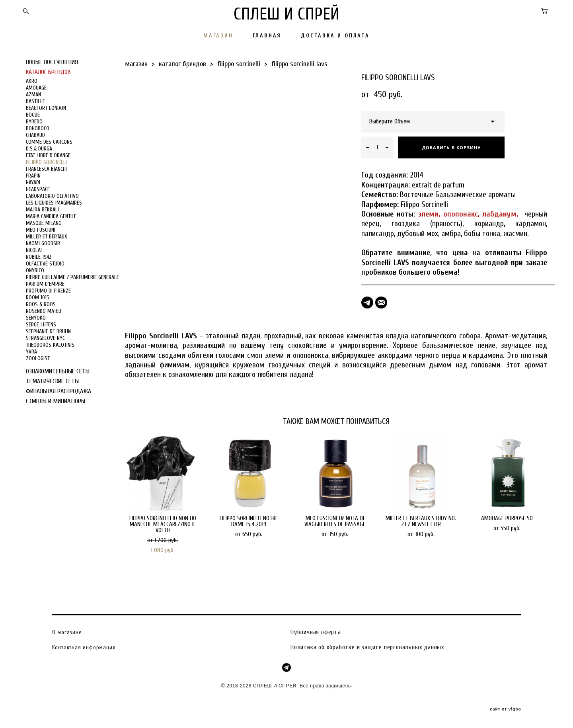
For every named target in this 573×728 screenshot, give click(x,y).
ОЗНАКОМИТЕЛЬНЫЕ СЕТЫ (58, 371)
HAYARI (33, 182)
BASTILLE (35, 101)
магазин (136, 64)
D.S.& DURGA (39, 149)
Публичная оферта (316, 632)
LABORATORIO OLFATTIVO (52, 196)
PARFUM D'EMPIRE (45, 284)
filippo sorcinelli (239, 64)
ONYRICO (35, 270)
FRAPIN (33, 176)
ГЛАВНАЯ (267, 36)
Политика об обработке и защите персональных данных (367, 647)
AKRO (32, 81)
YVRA (31, 352)
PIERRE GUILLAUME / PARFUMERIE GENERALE (72, 277)
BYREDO (34, 122)
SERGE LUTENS (41, 325)
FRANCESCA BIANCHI (46, 169)
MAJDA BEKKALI (42, 210)
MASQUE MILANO (44, 223)
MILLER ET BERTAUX (46, 237)
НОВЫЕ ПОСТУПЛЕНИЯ (52, 62)
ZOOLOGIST (38, 358)
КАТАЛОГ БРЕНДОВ (48, 72)
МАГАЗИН (218, 36)
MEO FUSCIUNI (41, 230)
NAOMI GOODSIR (43, 243)
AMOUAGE (36, 88)
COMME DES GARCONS (49, 142)
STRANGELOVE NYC (45, 338)
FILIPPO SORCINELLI (46, 162)
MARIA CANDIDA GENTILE (51, 216)
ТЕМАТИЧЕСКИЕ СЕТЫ (52, 381)
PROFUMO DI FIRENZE (48, 291)
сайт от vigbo (505, 709)
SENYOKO (36, 318)
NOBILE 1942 (39, 257)
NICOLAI (34, 250)
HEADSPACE (38, 189)
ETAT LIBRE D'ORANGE (48, 155)
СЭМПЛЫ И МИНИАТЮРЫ (56, 401)
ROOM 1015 (38, 298)
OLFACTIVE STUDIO (45, 264)
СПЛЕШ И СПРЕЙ (286, 14)
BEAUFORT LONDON (46, 108)
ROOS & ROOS (41, 304)
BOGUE (33, 115)
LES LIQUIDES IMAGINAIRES (54, 203)
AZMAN (33, 95)
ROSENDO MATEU (44, 311)
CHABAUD (35, 135)
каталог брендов (182, 64)
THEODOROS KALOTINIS (50, 345)
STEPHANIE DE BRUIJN (48, 331)
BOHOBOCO (38, 128)
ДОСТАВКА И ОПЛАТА (335, 36)
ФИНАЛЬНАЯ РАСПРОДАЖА (58, 391)
